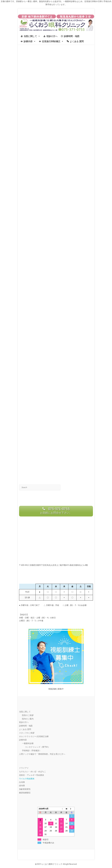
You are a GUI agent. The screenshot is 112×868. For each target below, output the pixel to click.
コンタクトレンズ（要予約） (37, 747)
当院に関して (30, 36)
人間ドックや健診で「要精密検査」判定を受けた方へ (42, 754)
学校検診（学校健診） (32, 751)
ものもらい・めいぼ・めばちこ (33, 772)
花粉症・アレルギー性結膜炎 (32, 775)
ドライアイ (24, 768)
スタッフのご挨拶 (27, 733)
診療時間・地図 (72, 36)
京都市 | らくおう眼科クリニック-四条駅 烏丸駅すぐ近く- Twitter (58, 855)
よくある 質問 (77, 41)
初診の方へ (52, 36)
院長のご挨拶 (28, 715)
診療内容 (28, 41)
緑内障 (22, 786)
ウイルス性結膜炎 (27, 779)
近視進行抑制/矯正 (51, 41)
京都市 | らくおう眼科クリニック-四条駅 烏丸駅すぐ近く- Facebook (54, 855)
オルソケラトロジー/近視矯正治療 (34, 736)
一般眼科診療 (28, 743)
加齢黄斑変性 (25, 789)
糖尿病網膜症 (25, 793)
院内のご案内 (28, 719)
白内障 (22, 782)
